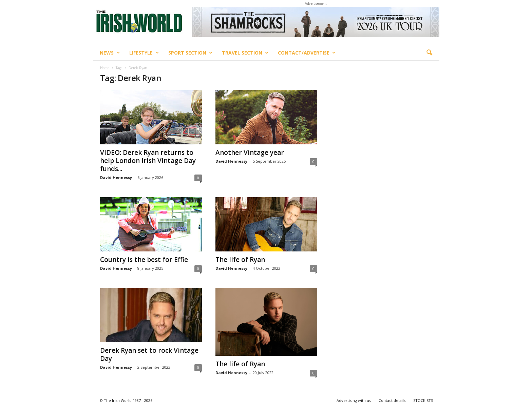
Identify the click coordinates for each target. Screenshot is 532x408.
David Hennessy (116, 177)
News (110, 53)
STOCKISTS (423, 400)
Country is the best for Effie (144, 260)
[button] (429, 53)
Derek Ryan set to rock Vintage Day (149, 354)
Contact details (392, 400)
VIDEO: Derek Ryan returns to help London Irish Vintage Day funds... (148, 161)
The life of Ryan (240, 260)
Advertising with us (354, 400)
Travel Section (245, 53)
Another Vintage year (250, 152)
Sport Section (190, 53)
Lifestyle (144, 53)
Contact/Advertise (307, 53)
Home (105, 68)
